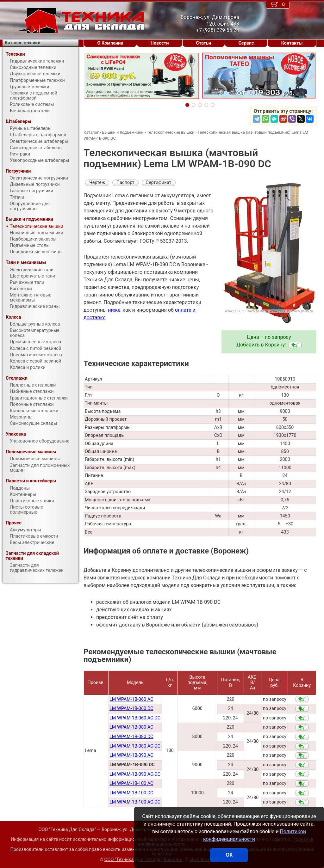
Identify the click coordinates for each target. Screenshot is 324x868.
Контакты (292, 43)
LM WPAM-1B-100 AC (131, 783)
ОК (229, 855)
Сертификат (159, 183)
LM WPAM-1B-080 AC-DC (135, 746)
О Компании (110, 43)
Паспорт (125, 183)
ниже (114, 310)
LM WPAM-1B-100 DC (131, 793)
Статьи (203, 43)
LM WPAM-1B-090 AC (131, 755)
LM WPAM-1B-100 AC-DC (135, 802)
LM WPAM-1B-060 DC (131, 709)
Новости (160, 43)
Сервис (246, 43)
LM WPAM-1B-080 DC (131, 737)
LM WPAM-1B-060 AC (131, 699)
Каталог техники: (23, 43)
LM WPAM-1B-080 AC (131, 727)
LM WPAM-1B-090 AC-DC (135, 774)
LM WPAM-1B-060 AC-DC (135, 718)
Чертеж (97, 183)
